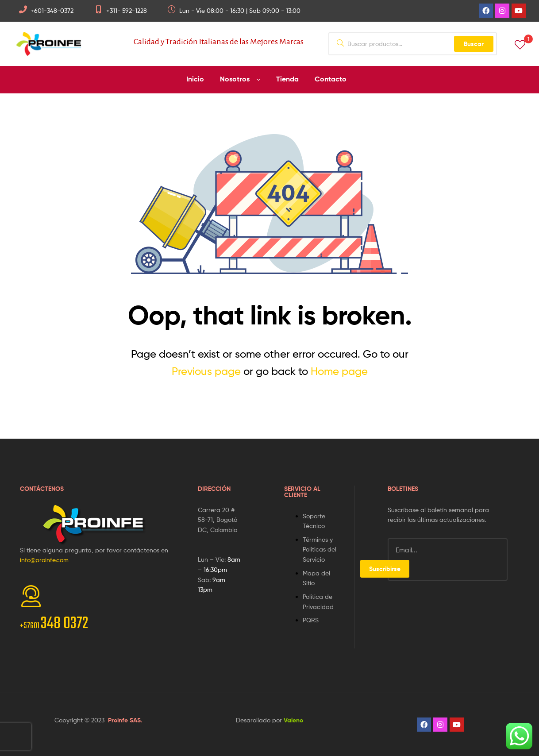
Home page (339, 371)
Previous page (206, 371)
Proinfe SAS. (125, 720)
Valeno (293, 720)
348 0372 (54, 624)
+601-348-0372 (52, 10)
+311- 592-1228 (127, 10)
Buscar (474, 44)
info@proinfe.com (44, 560)
